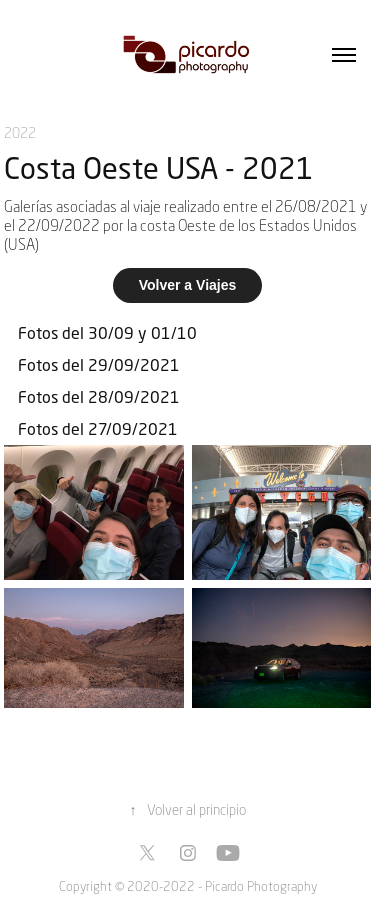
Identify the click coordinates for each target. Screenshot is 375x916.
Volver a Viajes (188, 285)
